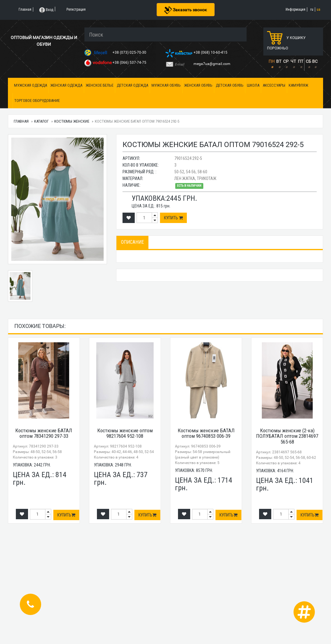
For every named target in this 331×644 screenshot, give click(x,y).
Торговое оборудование (37, 101)
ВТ (279, 61)
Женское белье (100, 85)
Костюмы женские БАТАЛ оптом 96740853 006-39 (206, 433)
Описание (132, 242)
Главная (21, 121)
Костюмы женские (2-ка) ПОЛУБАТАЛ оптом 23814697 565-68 (287, 436)
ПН (272, 61)
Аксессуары (274, 85)
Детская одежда (132, 85)
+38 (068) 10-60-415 (211, 52)
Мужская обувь (166, 85)
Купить (173, 218)
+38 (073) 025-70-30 (130, 52)
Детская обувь (230, 85)
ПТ (301, 61)
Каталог (41, 121)
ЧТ (293, 61)
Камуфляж (298, 85)
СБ (308, 61)
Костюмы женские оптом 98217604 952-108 (125, 433)
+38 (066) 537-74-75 (130, 63)
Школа (253, 85)
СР (286, 61)
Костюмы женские (72, 121)
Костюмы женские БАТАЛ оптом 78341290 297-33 (44, 433)
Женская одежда (66, 85)
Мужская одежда (30, 85)
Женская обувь (198, 85)
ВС (315, 61)
